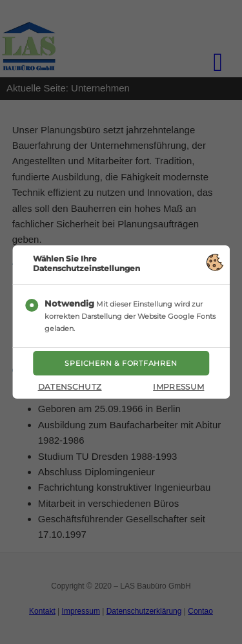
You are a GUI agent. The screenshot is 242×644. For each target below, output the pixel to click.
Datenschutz (70, 387)
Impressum (178, 387)
